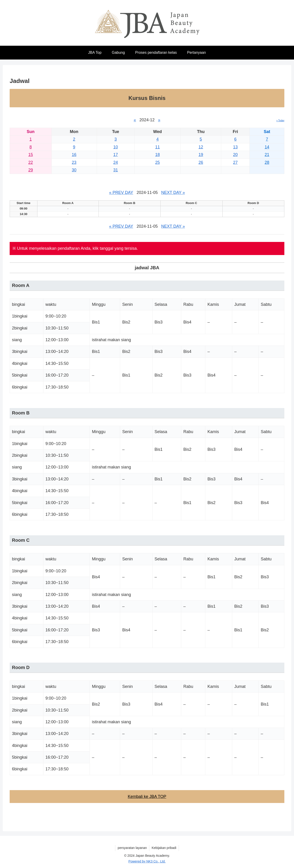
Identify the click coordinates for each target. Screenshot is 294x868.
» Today (280, 121)
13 (235, 147)
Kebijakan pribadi (164, 848)
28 (267, 162)
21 (267, 155)
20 (235, 155)
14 (267, 147)
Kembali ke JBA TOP (147, 797)
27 (235, 162)
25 (158, 162)
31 (116, 170)
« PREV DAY (121, 193)
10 (116, 147)
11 (158, 147)
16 (74, 155)
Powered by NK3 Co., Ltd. (147, 861)
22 (31, 162)
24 (116, 162)
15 (31, 155)
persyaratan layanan (132, 848)
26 (201, 162)
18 (158, 155)
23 (74, 162)
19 (201, 155)
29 (31, 170)
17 (116, 155)
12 (201, 147)
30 (74, 170)
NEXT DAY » (173, 193)
